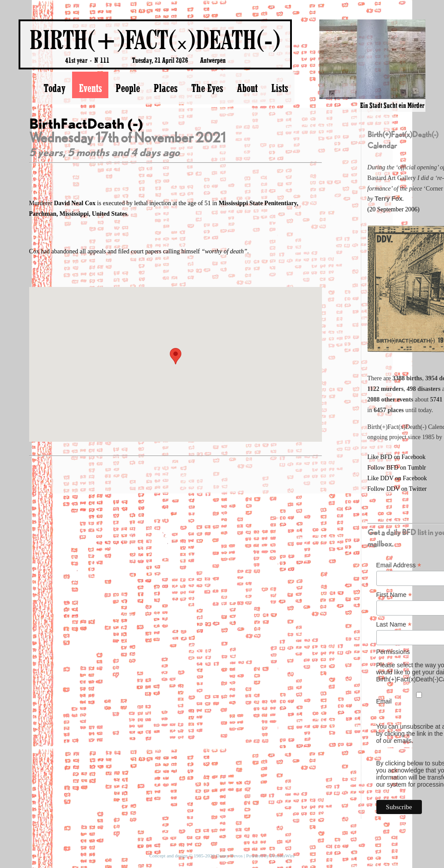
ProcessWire (282, 856)
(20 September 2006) (394, 209)
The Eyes (207, 88)
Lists (279, 88)
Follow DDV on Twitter (397, 489)
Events (90, 88)
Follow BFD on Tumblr (397, 468)
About (247, 88)
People (128, 88)
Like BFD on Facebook (397, 457)
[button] (176, 356)
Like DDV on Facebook (397, 478)
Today (54, 88)
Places (165, 88)
